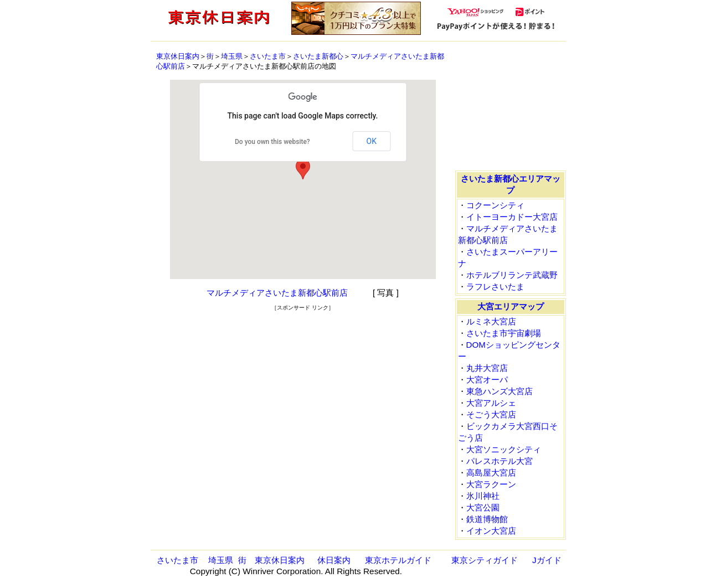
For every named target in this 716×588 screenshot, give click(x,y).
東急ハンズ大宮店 (499, 391)
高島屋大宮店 (491, 473)
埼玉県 (232, 56)
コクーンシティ (495, 205)
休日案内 (334, 560)
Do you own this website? (272, 142)
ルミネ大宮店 (491, 321)
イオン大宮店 (491, 531)
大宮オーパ (487, 380)
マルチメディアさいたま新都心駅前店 (277, 293)
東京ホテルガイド (398, 560)
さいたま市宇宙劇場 (504, 333)
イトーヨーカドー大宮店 (512, 217)
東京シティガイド (485, 560)
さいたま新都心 (318, 56)
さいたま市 (268, 56)
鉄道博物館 (487, 519)
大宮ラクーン (491, 484)
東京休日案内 (178, 56)
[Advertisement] (303, 328)
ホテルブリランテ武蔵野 (512, 275)
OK (372, 141)
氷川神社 (483, 496)
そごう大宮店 (491, 414)
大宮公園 (483, 507)
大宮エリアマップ (511, 306)
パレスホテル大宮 (499, 461)
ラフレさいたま (495, 287)
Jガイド (547, 560)
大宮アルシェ (491, 403)
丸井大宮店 (487, 368)
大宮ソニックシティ (504, 449)
